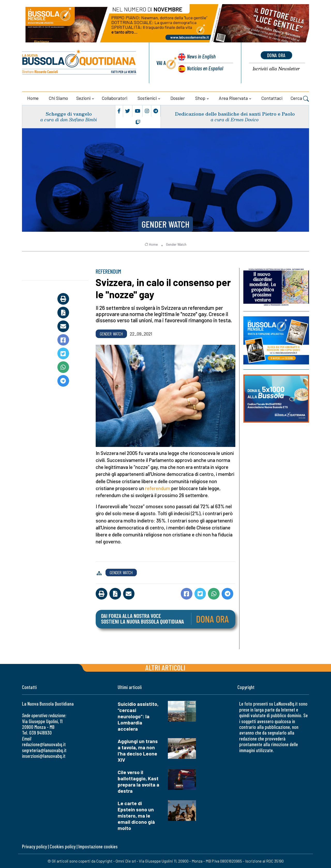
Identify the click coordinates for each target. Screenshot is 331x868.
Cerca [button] (300, 99)
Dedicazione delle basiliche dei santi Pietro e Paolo (235, 114)
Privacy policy (34, 846)
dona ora (276, 55)
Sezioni (83, 98)
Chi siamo (58, 98)
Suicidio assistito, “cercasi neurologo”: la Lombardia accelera (138, 716)
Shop (200, 98)
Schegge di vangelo (69, 114)
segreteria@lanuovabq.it (44, 750)
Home (33, 98)
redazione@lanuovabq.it (44, 744)
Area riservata (233, 98)
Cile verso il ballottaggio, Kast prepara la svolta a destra (138, 781)
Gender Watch (165, 224)
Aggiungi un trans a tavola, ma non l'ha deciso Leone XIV (138, 750)
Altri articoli (165, 667)
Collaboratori (115, 98)
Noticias (205, 68)
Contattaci (272, 98)
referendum (158, 488)
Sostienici (147, 98)
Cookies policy (63, 846)
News (201, 56)
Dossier (178, 98)
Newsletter (276, 69)
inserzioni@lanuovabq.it (44, 756)
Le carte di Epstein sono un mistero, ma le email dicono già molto (136, 816)
